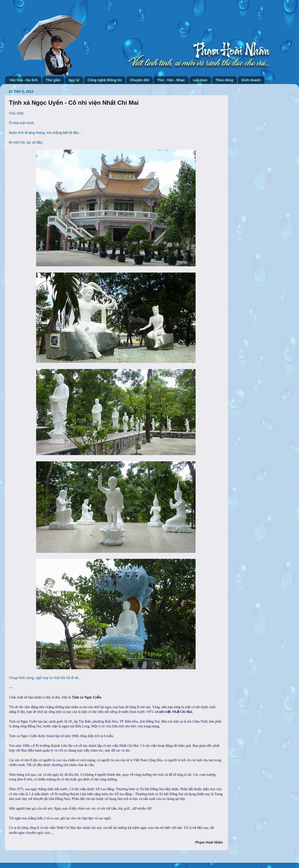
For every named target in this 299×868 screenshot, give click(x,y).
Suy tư (74, 80)
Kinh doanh (251, 80)
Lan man (200, 80)
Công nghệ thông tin (105, 80)
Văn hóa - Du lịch (24, 80)
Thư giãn (53, 80)
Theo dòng (224, 80)
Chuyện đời (139, 80)
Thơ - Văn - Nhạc (171, 80)
